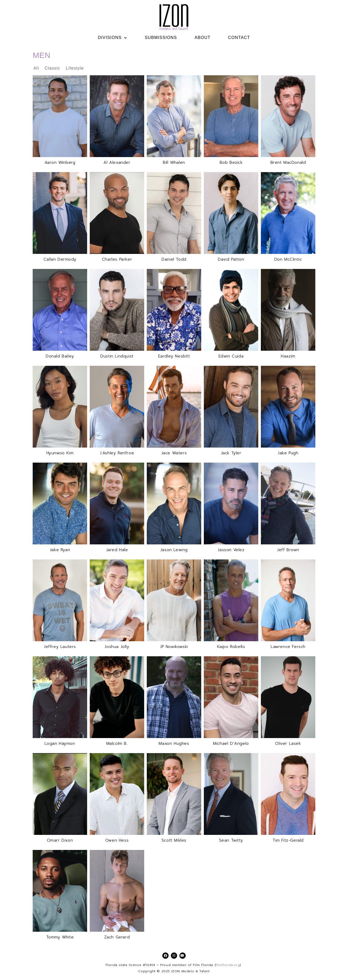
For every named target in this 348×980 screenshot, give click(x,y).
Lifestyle (75, 68)
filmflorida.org (228, 965)
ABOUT (202, 38)
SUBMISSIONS (161, 38)
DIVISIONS (112, 38)
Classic (53, 68)
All (37, 68)
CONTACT (239, 38)
